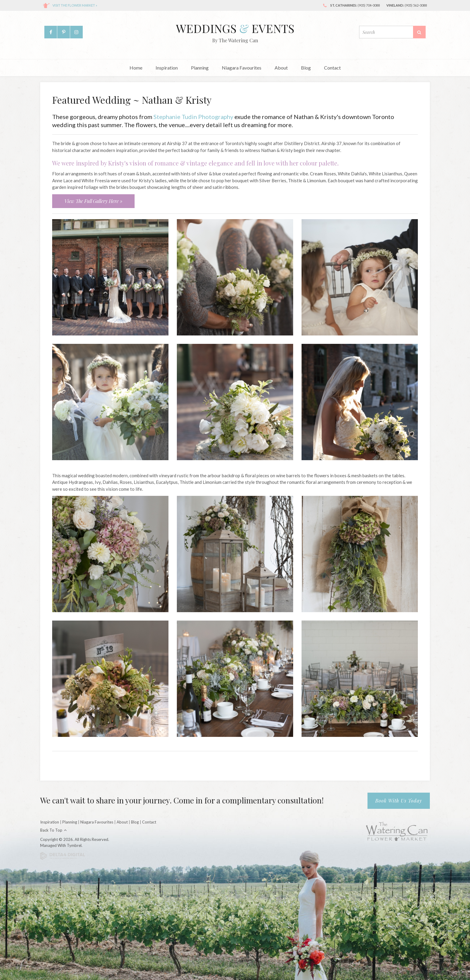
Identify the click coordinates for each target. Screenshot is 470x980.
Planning (200, 68)
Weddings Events (235, 28)
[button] (110, 277)
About (281, 68)
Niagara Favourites (242, 68)
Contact (332, 68)
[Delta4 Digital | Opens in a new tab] (63, 855)
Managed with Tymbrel (61, 845)
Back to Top (51, 830)
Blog (306, 68)
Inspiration (167, 68)
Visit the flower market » (75, 5)
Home (136, 68)
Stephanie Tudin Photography (193, 117)
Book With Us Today (399, 801)
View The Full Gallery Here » (93, 201)
